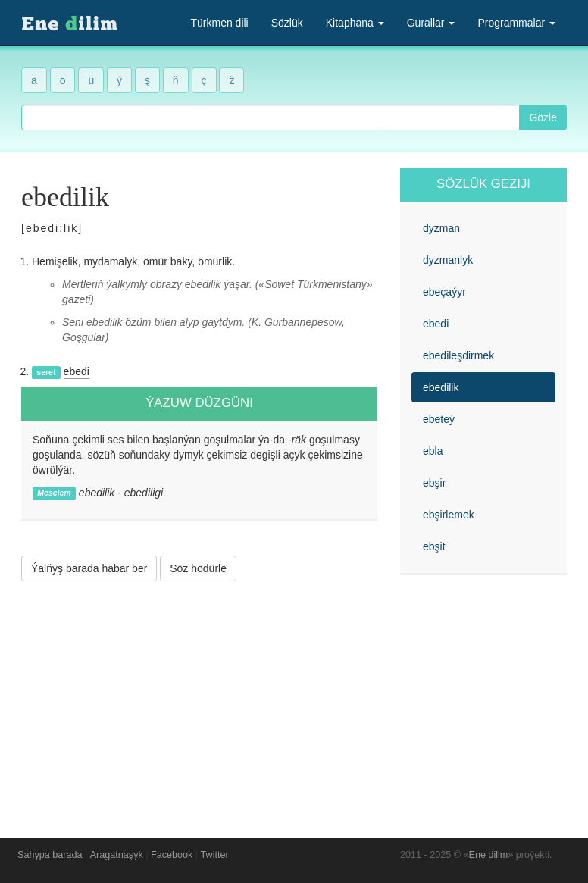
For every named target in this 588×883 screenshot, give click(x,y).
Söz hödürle (198, 568)
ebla (433, 451)
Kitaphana (355, 23)
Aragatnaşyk (117, 855)
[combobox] (271, 117)
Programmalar (516, 23)
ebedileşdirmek (458, 355)
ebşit (434, 546)
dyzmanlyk (448, 260)
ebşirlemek (449, 515)
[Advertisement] (199, 698)
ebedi (77, 371)
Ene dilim (489, 855)
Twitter (215, 855)
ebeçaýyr (444, 292)
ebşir (434, 483)
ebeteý (439, 419)
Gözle (543, 117)
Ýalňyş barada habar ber (89, 568)
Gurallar (431, 23)
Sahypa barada (50, 855)
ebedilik (441, 387)
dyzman (441, 228)
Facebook (172, 855)
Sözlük (287, 23)
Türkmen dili (219, 23)
